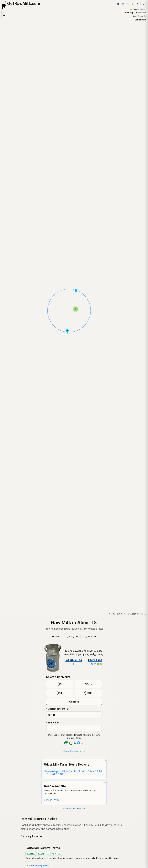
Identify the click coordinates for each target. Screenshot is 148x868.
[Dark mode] (128, 4)
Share (56, 637)
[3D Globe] (118, 4)
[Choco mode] (133, 4)
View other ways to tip (74, 751)
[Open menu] (143, 4)
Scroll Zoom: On (139, 16)
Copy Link (72, 637)
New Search (141, 13)
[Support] (123, 4)
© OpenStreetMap (124, 614)
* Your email (53, 723)
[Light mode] (138, 4)
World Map (129, 13)
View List (90, 637)
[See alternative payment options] (79, 743)
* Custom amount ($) (57, 709)
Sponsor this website (74, 809)
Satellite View (141, 20)
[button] (67, 332)
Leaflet (112, 614)
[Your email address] (74, 728)
